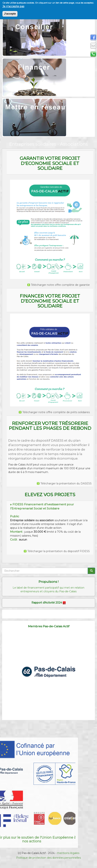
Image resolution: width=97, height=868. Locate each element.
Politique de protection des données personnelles (48, 858)
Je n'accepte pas (13, 6)
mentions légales (68, 853)
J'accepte (10, 13)
